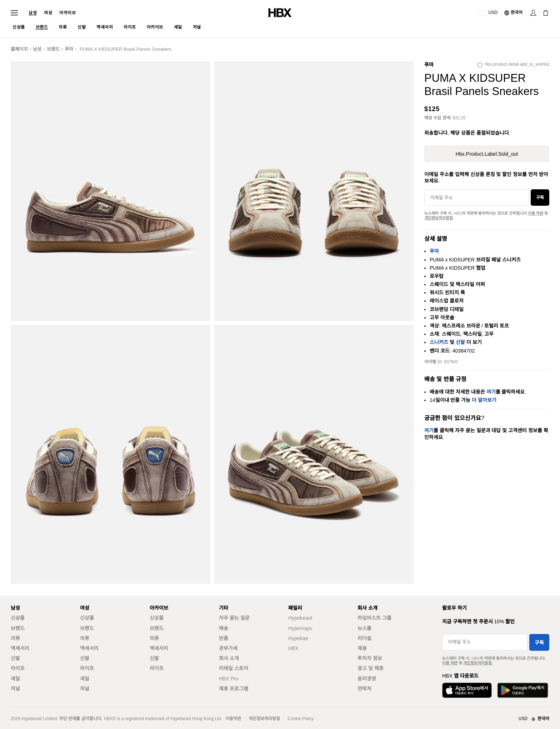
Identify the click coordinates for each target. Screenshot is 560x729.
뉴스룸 (364, 628)
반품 (224, 638)
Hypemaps (300, 628)
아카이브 (67, 13)
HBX (293, 648)
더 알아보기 (484, 400)
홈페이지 (19, 49)
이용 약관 (536, 213)
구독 (540, 198)
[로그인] (533, 13)
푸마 (69, 49)
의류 (15, 638)
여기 (491, 392)
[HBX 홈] (280, 12)
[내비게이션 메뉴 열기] (14, 13)
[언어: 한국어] (514, 13)
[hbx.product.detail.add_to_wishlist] (513, 66)
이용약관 (233, 719)
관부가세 (228, 648)
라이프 (18, 668)
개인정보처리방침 (439, 218)
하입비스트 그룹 (374, 618)
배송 (224, 628)
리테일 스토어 (234, 668)
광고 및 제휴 (371, 668)
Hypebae (298, 638)
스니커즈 (439, 342)
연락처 (364, 689)
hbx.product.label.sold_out (487, 154)
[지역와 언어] (529, 719)
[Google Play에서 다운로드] (523, 690)
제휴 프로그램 (234, 689)
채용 (362, 648)
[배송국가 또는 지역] (487, 13)
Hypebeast (300, 618)
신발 (460, 342)
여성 (48, 13)
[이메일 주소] (477, 198)
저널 (15, 689)
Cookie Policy (301, 719)
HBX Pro (229, 679)
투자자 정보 (370, 658)
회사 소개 (229, 658)
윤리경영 (367, 679)
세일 (15, 679)
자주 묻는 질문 (234, 618)
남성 (33, 13)
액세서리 (20, 648)
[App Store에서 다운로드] (467, 690)
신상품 (18, 618)
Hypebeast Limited (39, 719)
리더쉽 (364, 638)
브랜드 (53, 49)
